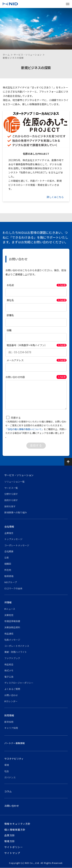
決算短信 (9, 615)
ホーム (6, 55)
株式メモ (9, 670)
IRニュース (10, 609)
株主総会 (9, 664)
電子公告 (9, 677)
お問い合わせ (11, 695)
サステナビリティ (14, 759)
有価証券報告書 (12, 621)
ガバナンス (10, 777)
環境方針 (10, 841)
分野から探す (11, 494)
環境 (7, 765)
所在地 (8, 570)
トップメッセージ (13, 539)
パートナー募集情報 (14, 743)
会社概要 (9, 551)
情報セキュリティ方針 (18, 824)
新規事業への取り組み (16, 512)
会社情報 (9, 527)
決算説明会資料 (12, 627)
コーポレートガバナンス (17, 646)
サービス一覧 (11, 488)
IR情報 (8, 602)
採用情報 (9, 715)
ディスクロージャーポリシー (19, 683)
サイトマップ (12, 853)
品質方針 (10, 835)
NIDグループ (11, 582)
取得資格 (9, 576)
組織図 (8, 564)
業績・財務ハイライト (16, 652)
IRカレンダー (11, 701)
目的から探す (11, 500)
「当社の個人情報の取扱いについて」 (25, 429)
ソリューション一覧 (14, 482)
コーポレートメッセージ (17, 545)
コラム (8, 791)
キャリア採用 (11, 728)
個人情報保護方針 (15, 830)
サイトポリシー (14, 847)
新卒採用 (9, 722)
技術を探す (10, 506)
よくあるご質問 (12, 689)
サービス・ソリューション (28, 55)
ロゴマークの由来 (13, 588)
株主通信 (9, 634)
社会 (7, 771)
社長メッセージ (12, 640)
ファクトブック (12, 658)
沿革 (7, 558)
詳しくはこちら (55, 197)
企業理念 (9, 533)
